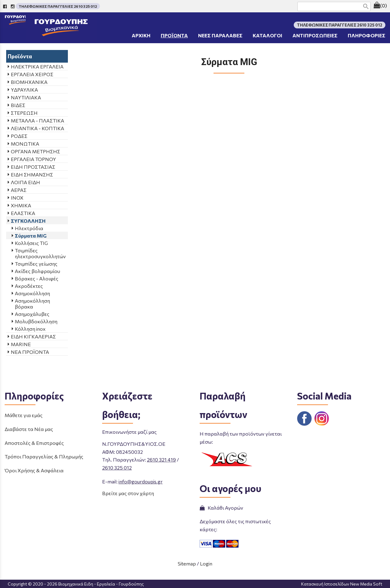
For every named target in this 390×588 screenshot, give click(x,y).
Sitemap (187, 563)
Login (206, 563)
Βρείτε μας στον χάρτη (128, 493)
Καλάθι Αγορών (221, 508)
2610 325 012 (117, 468)
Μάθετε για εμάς (24, 415)
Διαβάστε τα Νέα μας (29, 429)
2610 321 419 (161, 460)
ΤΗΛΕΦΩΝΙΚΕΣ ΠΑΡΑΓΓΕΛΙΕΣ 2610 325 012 (58, 6)
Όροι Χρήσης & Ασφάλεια (34, 470)
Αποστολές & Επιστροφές (34, 443)
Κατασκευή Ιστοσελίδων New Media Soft (342, 584)
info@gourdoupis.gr (141, 481)
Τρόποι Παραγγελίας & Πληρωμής (44, 456)
